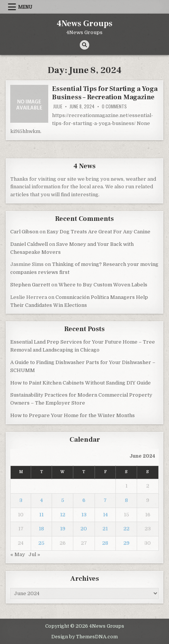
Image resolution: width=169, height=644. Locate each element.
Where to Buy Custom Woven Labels (103, 285)
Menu (25, 7)
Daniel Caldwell (29, 244)
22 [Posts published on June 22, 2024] (126, 529)
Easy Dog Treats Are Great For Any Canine (99, 232)
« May (18, 554)
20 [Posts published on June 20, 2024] (84, 529)
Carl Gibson (24, 232)
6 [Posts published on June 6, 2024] (84, 500)
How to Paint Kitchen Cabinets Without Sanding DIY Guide (81, 383)
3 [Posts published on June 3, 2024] (21, 500)
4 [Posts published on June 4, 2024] (42, 500)
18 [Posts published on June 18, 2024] (41, 529)
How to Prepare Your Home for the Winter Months (73, 415)
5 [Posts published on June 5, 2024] (63, 500)
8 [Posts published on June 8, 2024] (126, 500)
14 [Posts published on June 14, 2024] (105, 515)
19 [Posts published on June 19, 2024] (63, 529)
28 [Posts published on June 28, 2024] (105, 543)
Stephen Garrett (30, 285)
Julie (58, 106)
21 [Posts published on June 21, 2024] (105, 529)
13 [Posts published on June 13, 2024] (84, 515)
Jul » (34, 554)
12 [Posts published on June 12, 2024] (63, 515)
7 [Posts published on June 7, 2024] (105, 500)
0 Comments (114, 106)
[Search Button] (84, 45)
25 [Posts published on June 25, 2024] (41, 543)
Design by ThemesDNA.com (84, 637)
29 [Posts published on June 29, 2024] (126, 543)
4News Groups (84, 23)
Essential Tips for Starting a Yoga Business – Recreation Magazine (105, 93)
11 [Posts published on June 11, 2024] (41, 515)
